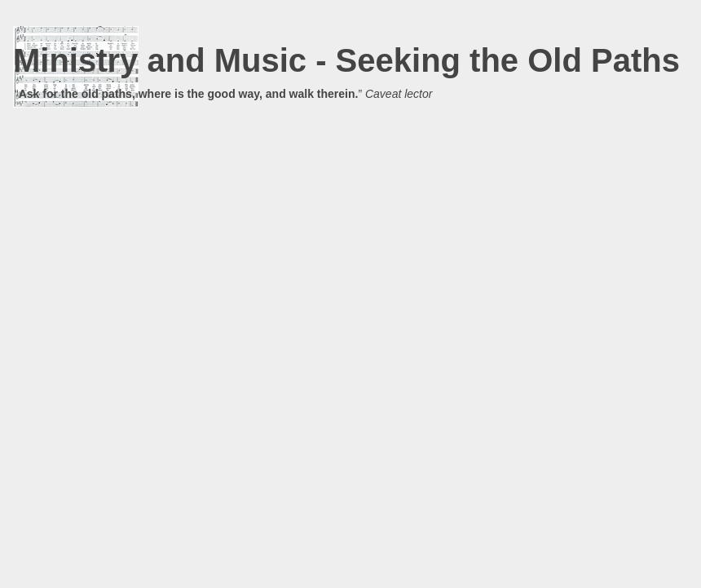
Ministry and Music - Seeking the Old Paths (346, 60)
